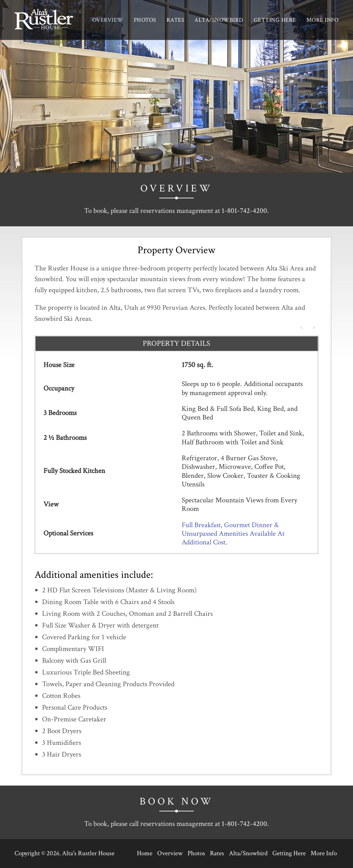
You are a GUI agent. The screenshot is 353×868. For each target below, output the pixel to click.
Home (145, 853)
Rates (175, 20)
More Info (323, 20)
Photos (145, 20)
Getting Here (275, 20)
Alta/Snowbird (219, 20)
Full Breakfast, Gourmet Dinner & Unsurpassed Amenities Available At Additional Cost (233, 534)
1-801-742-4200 (244, 211)
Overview (108, 20)
